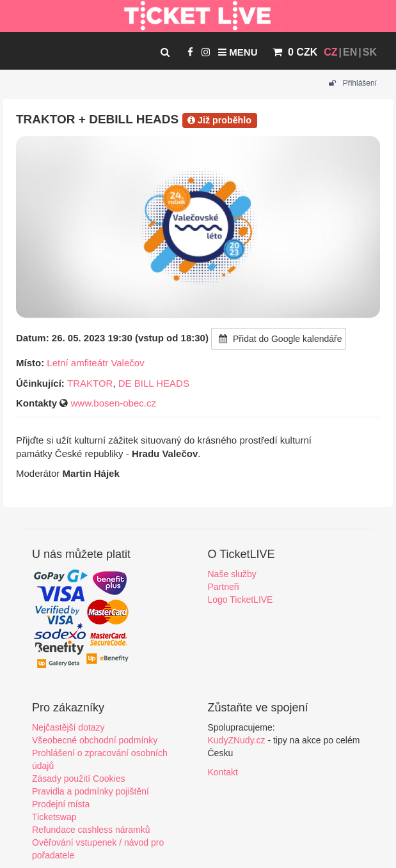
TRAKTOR (90, 383)
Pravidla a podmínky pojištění (91, 791)
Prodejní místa (61, 804)
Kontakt (223, 772)
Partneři (224, 587)
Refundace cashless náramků (91, 830)
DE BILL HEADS (154, 383)
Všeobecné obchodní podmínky (95, 740)
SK (370, 52)
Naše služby (232, 574)
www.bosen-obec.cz (114, 403)
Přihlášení (353, 83)
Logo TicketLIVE (241, 600)
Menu (238, 52)
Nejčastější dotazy (68, 727)
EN (350, 52)
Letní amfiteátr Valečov (95, 363)
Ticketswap (54, 817)
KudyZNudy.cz (237, 740)
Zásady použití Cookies (79, 779)
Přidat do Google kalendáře (279, 339)
